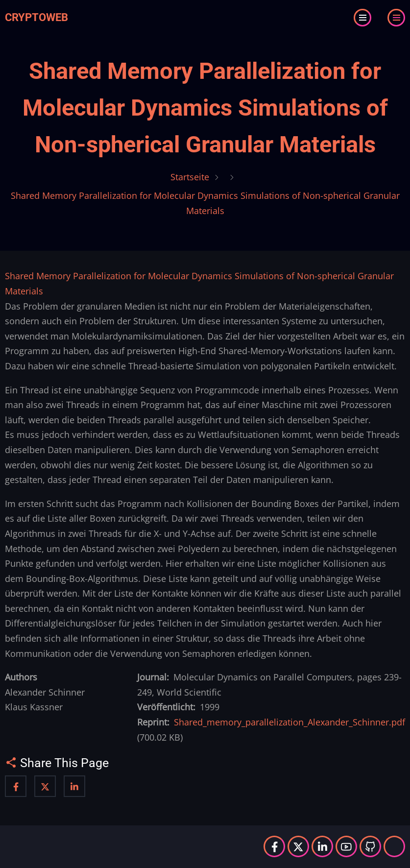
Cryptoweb (36, 17)
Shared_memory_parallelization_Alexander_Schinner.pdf (289, 722)
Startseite (190, 177)
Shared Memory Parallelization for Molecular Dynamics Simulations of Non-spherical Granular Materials (205, 108)
